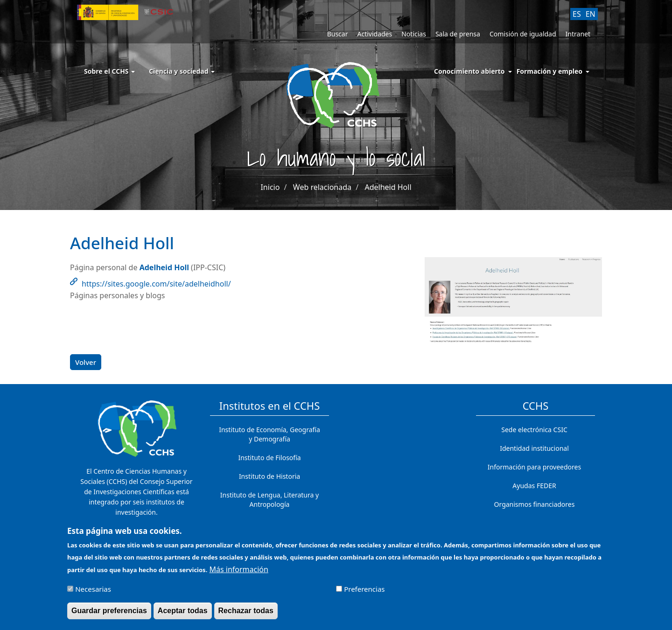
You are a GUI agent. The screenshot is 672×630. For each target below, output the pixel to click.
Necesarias (93, 594)
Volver (86, 362)
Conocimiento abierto (469, 71)
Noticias (414, 34)
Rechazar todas (246, 615)
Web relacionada (322, 187)
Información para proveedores (534, 467)
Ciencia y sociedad (182, 71)
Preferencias (364, 594)
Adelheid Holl (388, 187)
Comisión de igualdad (523, 34)
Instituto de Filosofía (269, 458)
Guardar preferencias (109, 615)
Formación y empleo (549, 71)
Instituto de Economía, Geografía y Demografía (269, 434)
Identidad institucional (534, 448)
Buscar (338, 34)
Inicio (270, 187)
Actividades (374, 34)
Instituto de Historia (269, 476)
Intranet (578, 34)
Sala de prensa (458, 34)
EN (591, 14)
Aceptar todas (183, 615)
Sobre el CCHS (109, 71)
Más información (238, 574)
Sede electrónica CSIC (534, 430)
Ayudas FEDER (534, 486)
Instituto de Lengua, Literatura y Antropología (269, 500)
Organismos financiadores (535, 504)
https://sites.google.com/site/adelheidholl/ (156, 284)
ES (577, 14)
